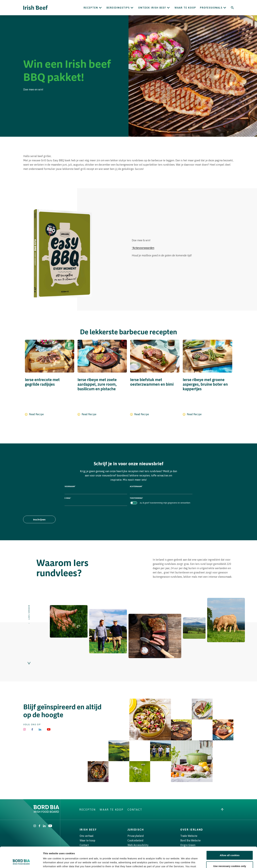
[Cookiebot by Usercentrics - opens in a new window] (21, 862)
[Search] (232, 8)
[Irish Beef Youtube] (49, 729)
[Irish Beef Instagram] (25, 729)
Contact (135, 810)
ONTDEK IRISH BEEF (152, 8)
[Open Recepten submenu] (100, 8)
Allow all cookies (230, 836)
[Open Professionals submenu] (225, 8)
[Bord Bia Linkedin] (40, 729)
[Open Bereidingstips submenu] (132, 8)
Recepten (91, 8)
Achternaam (136, 486)
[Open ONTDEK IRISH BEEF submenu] (168, 8)
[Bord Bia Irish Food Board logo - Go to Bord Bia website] (46, 812)
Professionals (211, 8)
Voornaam (70, 486)
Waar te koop (185, 8)
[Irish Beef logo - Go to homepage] (36, 8)
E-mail (68, 498)
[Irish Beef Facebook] (32, 729)
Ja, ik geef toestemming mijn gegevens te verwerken (165, 503)
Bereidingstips (118, 8)
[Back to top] (222, 810)
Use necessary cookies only (230, 847)
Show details (172, 862)
